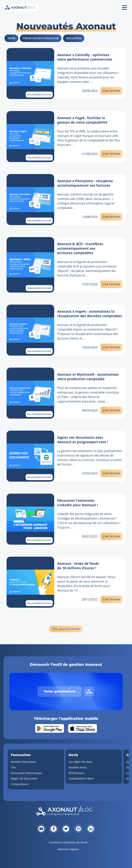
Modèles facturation (24, 762)
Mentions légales (68, 849)
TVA (13, 767)
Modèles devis (78, 767)
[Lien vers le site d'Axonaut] (89, 692)
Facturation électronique (26, 773)
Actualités (74, 38)
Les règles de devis (81, 762)
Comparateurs (20, 784)
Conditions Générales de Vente (68, 842)
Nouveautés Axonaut (39, 94)
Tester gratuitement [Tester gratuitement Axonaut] (60, 691)
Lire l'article (111, 91)
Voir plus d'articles (66, 629)
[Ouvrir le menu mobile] (124, 8)
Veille (11, 38)
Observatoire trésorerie (41, 38)
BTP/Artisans (77, 773)
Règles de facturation (24, 778)
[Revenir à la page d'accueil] (66, 811)
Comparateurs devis (81, 778)
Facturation (21, 755)
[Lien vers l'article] (30, 74)
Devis (73, 755)
